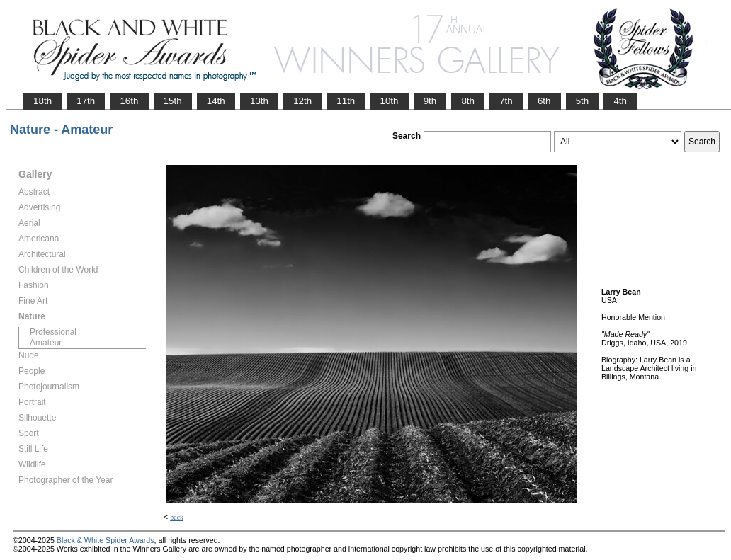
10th (389, 101)
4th (620, 101)
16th (129, 101)
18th (42, 101)
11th (346, 101)
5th (583, 101)
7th (506, 101)
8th (468, 101)
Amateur (46, 343)
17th (86, 101)
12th (302, 101)
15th (173, 101)
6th (544, 101)
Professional (53, 332)
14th (216, 101)
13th (259, 101)
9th (430, 101)
